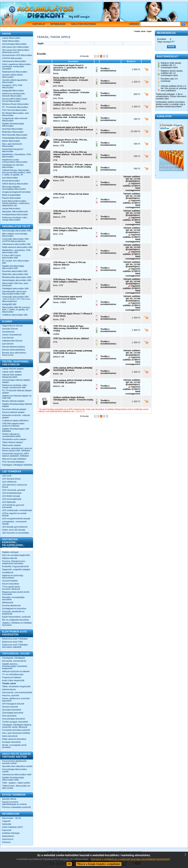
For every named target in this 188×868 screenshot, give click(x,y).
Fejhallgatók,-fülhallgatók (14, 658)
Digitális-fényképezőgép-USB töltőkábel (16, 430)
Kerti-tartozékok (9, 716)
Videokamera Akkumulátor (14, 61)
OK (69, 864)
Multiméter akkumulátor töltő (15, 274)
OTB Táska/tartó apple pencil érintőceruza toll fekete (68, 298)
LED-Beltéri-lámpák (11, 496)
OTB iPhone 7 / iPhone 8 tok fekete (70, 245)
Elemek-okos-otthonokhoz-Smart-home (14, 354)
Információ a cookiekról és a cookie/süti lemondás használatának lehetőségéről (130, 859)
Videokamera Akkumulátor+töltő (17, 774)
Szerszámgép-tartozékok (14, 719)
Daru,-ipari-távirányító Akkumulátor (12, 145)
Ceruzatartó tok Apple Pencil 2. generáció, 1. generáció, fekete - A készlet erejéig (70, 68)
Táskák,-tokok (9, 683)
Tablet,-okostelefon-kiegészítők (16, 686)
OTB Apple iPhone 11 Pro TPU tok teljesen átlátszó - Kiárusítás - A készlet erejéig (73, 154)
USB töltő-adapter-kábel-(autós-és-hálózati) (13, 425)
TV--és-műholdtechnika (13, 674)
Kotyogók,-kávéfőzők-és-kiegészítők (13, 613)
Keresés (134, 24)
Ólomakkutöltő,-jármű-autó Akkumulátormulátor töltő (14, 293)
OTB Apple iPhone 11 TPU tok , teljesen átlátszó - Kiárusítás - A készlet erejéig (73, 166)
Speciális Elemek (10, 329)
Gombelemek (8, 332)
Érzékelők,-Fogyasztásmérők (15, 566)
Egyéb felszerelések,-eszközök (16, 617)
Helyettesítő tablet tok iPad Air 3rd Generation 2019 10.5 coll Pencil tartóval (73, 128)
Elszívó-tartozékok (11, 584)
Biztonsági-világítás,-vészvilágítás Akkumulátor (14, 188)
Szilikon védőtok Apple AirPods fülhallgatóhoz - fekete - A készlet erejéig (73, 399)
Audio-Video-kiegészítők (13, 680)
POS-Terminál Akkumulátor (14, 110)
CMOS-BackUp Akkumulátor (15, 184)
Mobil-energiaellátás (11, 195)
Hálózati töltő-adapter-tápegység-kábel (12, 376)
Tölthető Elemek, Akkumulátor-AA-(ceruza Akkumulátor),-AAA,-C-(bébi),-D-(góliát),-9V (17, 172)
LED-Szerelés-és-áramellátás (16, 533)
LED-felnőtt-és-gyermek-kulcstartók (13, 506)
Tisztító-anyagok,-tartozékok (15, 722)
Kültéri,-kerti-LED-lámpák (14, 530)
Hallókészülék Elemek (12, 341)
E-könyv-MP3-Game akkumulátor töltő (11, 257)
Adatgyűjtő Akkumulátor (13, 91)
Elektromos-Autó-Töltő (12, 642)
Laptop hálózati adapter (13, 369)
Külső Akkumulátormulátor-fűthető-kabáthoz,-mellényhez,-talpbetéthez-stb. (16, 203)
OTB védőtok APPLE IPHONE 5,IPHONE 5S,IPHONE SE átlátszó (73, 352)
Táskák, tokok (140, 31)
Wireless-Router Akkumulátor (15, 104)
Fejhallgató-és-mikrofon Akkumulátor (13, 166)
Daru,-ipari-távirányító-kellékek (16, 733)
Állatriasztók (8, 602)
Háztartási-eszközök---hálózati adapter (16, 416)
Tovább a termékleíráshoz (108, 69)
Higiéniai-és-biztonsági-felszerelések (13, 577)
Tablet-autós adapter (11, 445)
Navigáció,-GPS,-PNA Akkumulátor (12, 86)
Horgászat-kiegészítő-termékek (16, 192)
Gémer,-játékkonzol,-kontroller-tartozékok (16, 700)
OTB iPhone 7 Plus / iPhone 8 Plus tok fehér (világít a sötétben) (72, 281)
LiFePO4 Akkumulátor (12, 58)
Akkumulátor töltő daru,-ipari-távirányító (15, 284)
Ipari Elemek (8, 344)
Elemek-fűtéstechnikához (14, 347)
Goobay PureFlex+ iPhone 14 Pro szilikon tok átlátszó (70, 104)
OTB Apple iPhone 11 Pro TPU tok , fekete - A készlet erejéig (71, 141)
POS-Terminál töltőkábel (13, 462)
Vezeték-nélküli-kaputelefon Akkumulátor (15, 81)
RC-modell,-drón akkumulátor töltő (16, 262)
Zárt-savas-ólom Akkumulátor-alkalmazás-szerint (16, 51)
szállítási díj (80, 411)
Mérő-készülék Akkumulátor (15, 135)
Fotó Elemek (8, 338)
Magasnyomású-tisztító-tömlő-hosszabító (16, 593)
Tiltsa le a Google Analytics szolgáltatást (99, 864)
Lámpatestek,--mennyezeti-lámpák (15, 523)
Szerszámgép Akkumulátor (14, 44)
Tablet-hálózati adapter (13, 442)
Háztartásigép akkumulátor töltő (17, 280)
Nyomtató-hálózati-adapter (14, 409)
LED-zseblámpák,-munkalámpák (17, 510)
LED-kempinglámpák (12, 499)
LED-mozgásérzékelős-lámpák (16, 519)
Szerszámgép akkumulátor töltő (17, 231)
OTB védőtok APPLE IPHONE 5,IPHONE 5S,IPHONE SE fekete (73, 369)
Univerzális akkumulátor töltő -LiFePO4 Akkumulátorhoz (16, 240)
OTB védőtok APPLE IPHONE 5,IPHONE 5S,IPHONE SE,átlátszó (73, 381)
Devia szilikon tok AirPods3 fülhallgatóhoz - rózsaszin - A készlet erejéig (71, 92)
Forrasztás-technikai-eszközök (16, 730)
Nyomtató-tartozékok (12, 710)
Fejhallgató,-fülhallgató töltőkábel (17, 465)
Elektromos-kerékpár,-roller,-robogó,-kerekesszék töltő (15, 386)
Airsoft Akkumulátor (11, 181)
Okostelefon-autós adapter (14, 439)
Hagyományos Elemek (12, 326)
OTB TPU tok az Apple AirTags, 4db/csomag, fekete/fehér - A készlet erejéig (71, 328)
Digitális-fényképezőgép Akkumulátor (13, 125)
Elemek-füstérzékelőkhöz (14, 350)
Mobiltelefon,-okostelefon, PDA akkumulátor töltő (16, 251)
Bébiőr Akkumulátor (11, 141)
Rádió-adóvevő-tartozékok (14, 739)
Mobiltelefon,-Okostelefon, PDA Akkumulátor (16, 155)
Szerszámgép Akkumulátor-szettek (15, 770)
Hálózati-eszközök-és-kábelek (16, 671)
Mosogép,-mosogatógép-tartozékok (14, 598)
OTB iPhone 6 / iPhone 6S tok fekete (71, 194)
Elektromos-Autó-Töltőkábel (15, 639)
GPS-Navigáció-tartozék (13, 704)
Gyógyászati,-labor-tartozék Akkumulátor (15, 119)
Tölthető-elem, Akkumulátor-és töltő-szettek (16, 787)
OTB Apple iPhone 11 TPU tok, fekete (72, 177)
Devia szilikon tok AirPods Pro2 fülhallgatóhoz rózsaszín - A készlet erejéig (71, 80)
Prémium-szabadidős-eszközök (16, 807)
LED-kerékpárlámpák (12, 493)
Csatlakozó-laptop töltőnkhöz (15, 420)
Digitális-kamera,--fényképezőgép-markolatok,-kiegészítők (15, 666)
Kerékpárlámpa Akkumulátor (15, 214)
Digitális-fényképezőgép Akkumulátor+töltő (13, 779)
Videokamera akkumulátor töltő (16, 244)
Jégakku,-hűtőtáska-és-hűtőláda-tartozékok (17, 624)
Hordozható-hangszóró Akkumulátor (13, 150)
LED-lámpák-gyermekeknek (15, 527)
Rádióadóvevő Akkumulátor (15, 72)
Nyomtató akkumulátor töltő (15, 271)
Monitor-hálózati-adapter (13, 401)
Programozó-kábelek (12, 677)
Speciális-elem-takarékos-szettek (17, 766)
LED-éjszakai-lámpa (11, 479)
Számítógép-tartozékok (13, 713)
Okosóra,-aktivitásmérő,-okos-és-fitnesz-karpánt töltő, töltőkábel (17, 449)
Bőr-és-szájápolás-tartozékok (15, 620)
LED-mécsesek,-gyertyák (14, 490)
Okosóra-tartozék (10, 707)
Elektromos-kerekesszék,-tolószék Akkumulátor (14, 95)
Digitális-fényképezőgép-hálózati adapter (17, 405)
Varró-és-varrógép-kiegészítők (16, 555)
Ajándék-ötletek (9, 799)
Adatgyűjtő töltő (9, 304)
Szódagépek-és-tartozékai (14, 608)
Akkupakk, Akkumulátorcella (15, 211)
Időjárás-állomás (10, 558)
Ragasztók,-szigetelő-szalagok (16, 569)
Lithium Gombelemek (12, 335)
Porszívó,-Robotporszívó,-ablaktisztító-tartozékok (14, 562)
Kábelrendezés (9, 689)
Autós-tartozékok (10, 736)
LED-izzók (7, 476)
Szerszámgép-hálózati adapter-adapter (16, 381)
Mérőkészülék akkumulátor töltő (17, 277)
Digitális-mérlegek (10, 552)
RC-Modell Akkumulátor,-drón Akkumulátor (16, 114)
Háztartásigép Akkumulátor (14, 138)
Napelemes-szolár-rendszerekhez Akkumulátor (15, 161)
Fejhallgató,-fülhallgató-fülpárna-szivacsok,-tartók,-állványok (17, 726)
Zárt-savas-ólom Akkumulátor (16, 47)
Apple (149, 31)
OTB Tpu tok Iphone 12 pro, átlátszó (71, 338)
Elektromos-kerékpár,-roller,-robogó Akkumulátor (15, 219)
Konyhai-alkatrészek (11, 605)
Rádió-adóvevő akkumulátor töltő (17, 247)
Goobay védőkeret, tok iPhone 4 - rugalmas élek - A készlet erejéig (70, 116)
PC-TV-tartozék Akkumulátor (15, 107)
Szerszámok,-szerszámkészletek (17, 692)
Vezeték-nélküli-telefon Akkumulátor (13, 76)
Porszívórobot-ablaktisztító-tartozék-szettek (15, 762)
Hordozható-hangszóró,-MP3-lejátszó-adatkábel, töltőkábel (16, 455)
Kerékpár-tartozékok (11, 742)
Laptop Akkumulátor (11, 38)
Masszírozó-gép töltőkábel (14, 459)
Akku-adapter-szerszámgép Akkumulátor (15, 235)
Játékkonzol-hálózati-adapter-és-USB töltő (17, 397)
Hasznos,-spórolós (11, 695)
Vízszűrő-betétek (10, 581)
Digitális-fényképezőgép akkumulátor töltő (13, 267)
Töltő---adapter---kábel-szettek (16, 783)
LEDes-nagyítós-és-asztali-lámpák (14, 514)
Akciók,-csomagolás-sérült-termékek (14, 746)
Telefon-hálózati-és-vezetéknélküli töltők (11, 435)
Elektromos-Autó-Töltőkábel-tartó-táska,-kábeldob (15, 646)
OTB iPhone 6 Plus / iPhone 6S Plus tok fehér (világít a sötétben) (73, 229)
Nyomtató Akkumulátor (13, 129)
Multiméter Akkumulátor (13, 132)
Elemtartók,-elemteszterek (14, 661)
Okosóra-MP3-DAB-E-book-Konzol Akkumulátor (15, 100)
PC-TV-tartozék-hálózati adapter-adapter (17, 392)
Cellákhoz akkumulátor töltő (15, 315)
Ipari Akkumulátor (10, 178)
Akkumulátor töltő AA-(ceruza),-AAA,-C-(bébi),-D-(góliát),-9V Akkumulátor (16, 309)
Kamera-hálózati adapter (13, 412)
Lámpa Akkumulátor (11, 208)
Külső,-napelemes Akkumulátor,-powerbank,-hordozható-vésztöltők (17, 66)
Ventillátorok (8, 572)
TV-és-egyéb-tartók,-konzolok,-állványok (11, 588)
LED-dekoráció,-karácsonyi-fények (15, 486)
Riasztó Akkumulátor (11, 198)
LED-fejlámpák (9, 502)
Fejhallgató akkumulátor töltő (15, 288)
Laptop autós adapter (12, 372)
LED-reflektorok (9, 482)
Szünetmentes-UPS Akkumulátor (17, 55)
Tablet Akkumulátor (11, 41)
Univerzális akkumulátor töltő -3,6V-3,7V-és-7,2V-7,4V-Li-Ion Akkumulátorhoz (16, 299)
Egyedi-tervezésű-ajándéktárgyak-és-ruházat (14, 803)
